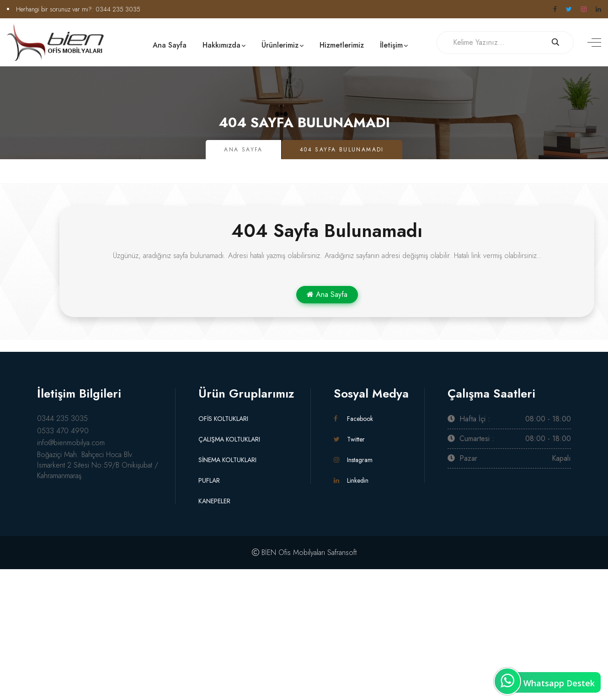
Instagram (353, 460)
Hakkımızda (221, 45)
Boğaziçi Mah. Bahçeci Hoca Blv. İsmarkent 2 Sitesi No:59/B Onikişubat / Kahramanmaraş (98, 465)
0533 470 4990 (63, 431)
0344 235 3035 (118, 9)
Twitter (349, 439)
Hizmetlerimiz (342, 45)
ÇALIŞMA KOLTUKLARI (229, 439)
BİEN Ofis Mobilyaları (293, 552)
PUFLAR (209, 480)
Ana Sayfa (170, 45)
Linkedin (351, 480)
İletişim (391, 45)
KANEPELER (214, 501)
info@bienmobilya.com (71, 443)
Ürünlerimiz (280, 45)
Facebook (353, 419)
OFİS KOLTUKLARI (223, 419)
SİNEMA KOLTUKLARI (227, 460)
